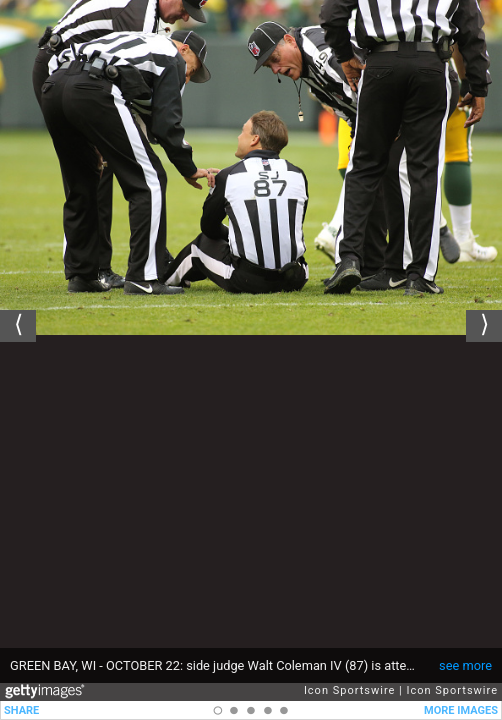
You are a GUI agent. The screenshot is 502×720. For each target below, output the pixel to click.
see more (465, 665)
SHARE (21, 710)
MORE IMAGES (461, 710)
